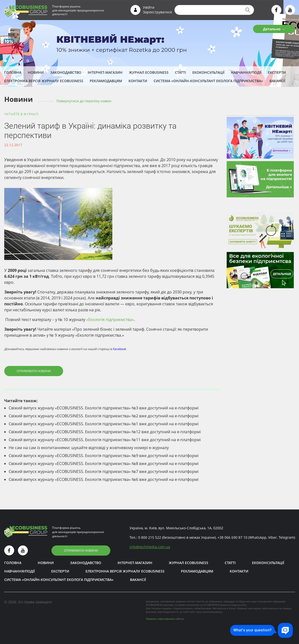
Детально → (274, 29)
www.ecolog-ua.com (233, 605)
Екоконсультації (208, 72)
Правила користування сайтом (165, 619)
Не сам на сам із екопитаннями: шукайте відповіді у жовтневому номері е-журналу (89, 448)
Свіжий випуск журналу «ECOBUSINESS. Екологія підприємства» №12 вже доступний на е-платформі (105, 432)
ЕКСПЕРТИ (277, 72)
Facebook (119, 349)
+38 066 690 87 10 (232, 537)
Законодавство (66, 72)
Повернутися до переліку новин (84, 101)
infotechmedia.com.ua (150, 547)
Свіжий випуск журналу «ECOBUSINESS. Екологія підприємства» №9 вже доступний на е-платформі (104, 456)
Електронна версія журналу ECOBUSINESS (44, 81)
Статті (180, 72)
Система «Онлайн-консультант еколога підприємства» (208, 81)
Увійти (149, 7)
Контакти (138, 81)
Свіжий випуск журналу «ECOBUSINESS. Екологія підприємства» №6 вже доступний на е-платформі (104, 479)
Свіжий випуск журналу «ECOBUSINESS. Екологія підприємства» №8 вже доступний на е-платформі (104, 464)
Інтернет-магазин (105, 72)
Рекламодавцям (106, 81)
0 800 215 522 (150, 537)
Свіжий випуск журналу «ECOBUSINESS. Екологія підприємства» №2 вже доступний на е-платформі (104, 416)
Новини (36, 72)
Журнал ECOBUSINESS (149, 72)
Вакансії (277, 81)
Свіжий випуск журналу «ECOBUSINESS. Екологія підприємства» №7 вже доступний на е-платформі (104, 471)
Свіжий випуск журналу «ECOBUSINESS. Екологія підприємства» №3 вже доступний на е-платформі (104, 408)
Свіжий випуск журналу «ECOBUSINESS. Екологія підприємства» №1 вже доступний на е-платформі (104, 424)
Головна (13, 72)
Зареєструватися (157, 12)
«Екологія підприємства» (110, 320)
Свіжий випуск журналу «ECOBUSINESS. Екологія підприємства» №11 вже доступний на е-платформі (105, 440)
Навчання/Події (246, 72)
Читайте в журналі (21, 114)
